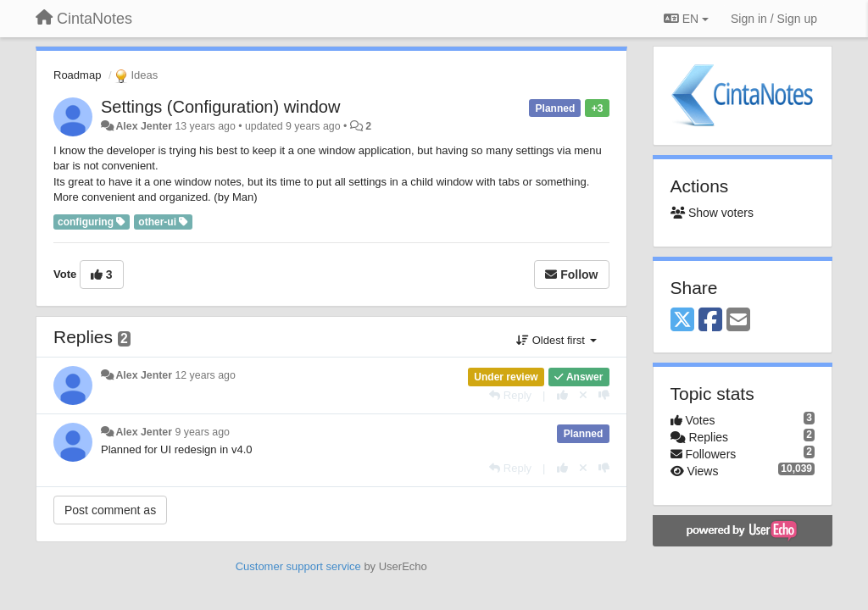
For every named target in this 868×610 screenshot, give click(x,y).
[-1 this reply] (604, 395)
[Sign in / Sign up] (774, 19)
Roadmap (77, 75)
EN (686, 19)
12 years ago (205, 375)
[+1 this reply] (562, 395)
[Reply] (510, 395)
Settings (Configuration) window (220, 107)
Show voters (712, 213)
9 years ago (202, 432)
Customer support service (298, 566)
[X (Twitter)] (682, 321)
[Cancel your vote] (583, 395)
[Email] (738, 321)
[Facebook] (710, 321)
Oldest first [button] (556, 340)
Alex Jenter (144, 126)
